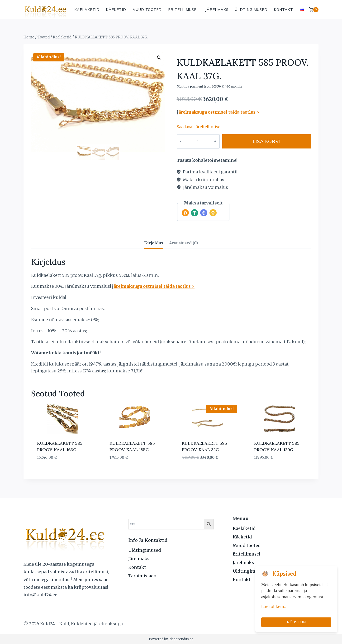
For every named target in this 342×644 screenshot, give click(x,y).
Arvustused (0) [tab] (183, 243)
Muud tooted (147, 10)
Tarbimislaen (142, 576)
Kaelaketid (87, 10)
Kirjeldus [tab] (154, 243)
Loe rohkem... (273, 607)
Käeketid (116, 10)
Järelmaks (217, 10)
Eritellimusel (183, 10)
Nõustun (296, 622)
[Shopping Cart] (314, 10)
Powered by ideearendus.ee (171, 639)
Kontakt (283, 10)
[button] (159, 58)
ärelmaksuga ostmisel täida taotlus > (219, 112)
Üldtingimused (251, 10)
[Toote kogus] (193, 141)
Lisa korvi (262, 141)
